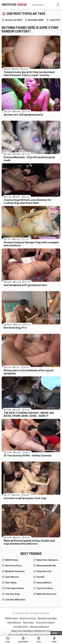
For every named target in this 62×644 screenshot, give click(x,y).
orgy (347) (55, 20)
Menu (55, 633)
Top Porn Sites (45, 588)
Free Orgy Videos (15, 588)
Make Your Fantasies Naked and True (49, 560)
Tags (39, 642)
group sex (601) (14, 20)
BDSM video (12, 560)
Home (8, 642)
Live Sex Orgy (12, 594)
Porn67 (40, 577)
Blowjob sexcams (15, 571)
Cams (54, 642)
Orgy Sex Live (44, 571)
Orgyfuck (14, 4)
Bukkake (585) (36, 20)
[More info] (57, 66)
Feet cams (11, 582)
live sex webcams (15, 599)
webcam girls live (46, 594)
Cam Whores (12, 577)
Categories (23, 642)
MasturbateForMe (46, 565)
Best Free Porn (13, 565)
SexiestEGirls (44, 582)
